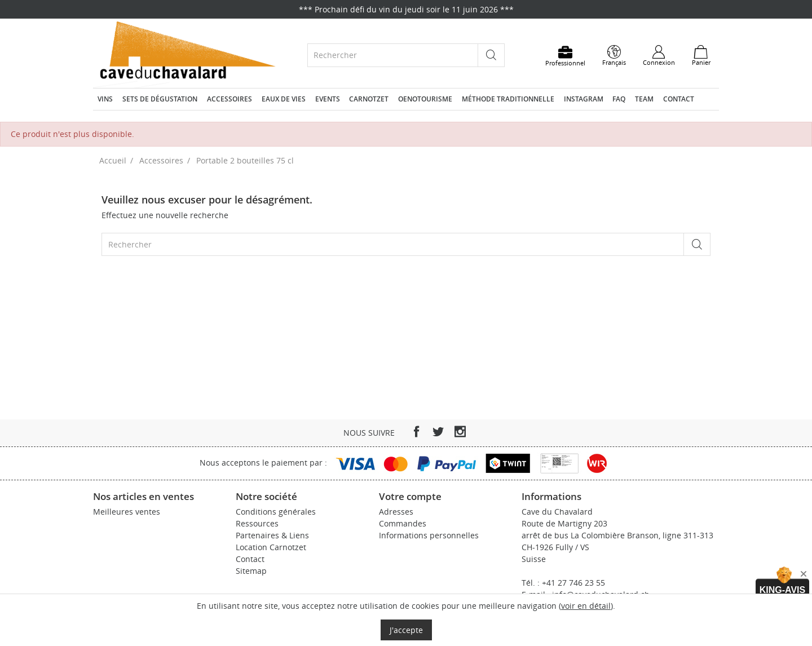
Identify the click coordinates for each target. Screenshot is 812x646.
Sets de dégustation (160, 99)
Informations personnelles (429, 535)
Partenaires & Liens (272, 535)
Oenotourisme (425, 99)
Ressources (257, 523)
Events (328, 99)
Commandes (403, 523)
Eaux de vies (284, 99)
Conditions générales (276, 512)
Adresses (396, 512)
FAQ (619, 99)
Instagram (584, 99)
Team (644, 99)
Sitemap (251, 571)
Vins (105, 99)
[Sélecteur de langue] (614, 56)
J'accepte (406, 630)
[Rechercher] (393, 55)
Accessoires (230, 99)
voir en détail (586, 606)
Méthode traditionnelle (508, 99)
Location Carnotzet (271, 547)
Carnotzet (369, 99)
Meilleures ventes (127, 512)
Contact (679, 99)
